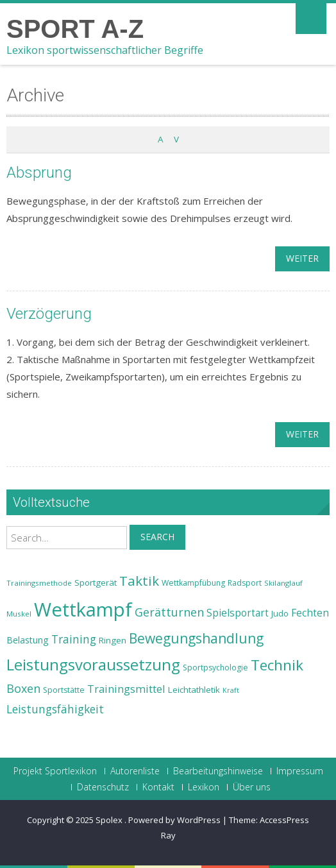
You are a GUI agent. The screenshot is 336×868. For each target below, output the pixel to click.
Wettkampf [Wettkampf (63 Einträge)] (83, 609)
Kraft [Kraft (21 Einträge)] (231, 690)
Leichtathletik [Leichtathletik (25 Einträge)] (194, 690)
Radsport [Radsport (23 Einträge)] (245, 583)
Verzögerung (49, 314)
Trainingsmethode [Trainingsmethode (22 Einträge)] (39, 583)
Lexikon (204, 787)
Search (157, 537)
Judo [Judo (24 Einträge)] (280, 613)
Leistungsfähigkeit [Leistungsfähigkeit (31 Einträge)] (55, 709)
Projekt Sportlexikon (55, 771)
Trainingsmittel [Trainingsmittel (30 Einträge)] (126, 689)
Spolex (110, 820)
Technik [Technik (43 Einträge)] (277, 665)
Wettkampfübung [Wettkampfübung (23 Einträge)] (193, 583)
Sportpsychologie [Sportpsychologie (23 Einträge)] (215, 668)
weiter (302, 258)
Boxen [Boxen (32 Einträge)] (23, 688)
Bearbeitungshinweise (218, 771)
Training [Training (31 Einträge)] (74, 639)
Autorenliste (135, 771)
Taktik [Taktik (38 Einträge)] (139, 581)
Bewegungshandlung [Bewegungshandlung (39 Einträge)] (196, 638)
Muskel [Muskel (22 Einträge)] (19, 614)
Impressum (300, 771)
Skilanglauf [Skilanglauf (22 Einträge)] (283, 583)
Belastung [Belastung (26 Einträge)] (28, 640)
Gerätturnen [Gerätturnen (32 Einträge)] (169, 612)
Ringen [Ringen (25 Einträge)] (113, 640)
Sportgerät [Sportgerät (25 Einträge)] (96, 583)
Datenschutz (103, 787)
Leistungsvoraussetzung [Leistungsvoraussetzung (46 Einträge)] (93, 665)
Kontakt (158, 787)
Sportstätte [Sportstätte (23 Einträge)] (64, 690)
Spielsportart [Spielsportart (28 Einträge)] (238, 613)
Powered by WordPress (174, 820)
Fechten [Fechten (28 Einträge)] (310, 613)
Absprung (39, 173)
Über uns (252, 787)
